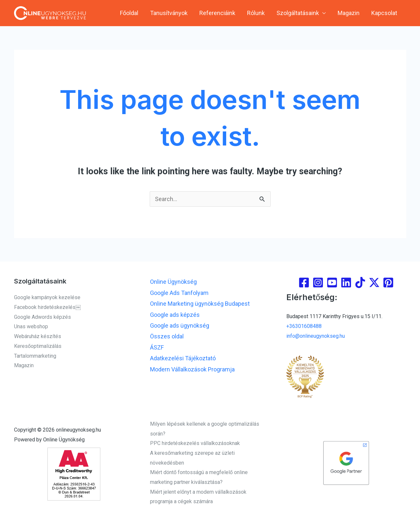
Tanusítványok (169, 13)
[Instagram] (318, 282)
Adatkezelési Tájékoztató (183, 358)
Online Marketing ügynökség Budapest (200, 304)
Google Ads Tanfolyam (179, 293)
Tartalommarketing (35, 356)
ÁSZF (157, 347)
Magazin (349, 13)
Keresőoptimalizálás (38, 346)
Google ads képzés (175, 315)
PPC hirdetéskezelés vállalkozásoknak (195, 443)
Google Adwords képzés (42, 317)
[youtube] (332, 282)
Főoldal (129, 13)
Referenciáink (217, 13)
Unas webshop (31, 326)
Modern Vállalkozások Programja (192, 369)
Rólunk (256, 13)
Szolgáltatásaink (298, 13)
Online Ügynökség (173, 282)
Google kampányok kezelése (47, 297)
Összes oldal (167, 336)
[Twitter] (374, 282)
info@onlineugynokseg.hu (316, 336)
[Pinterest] (388, 282)
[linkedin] (346, 282)
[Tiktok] (360, 282)
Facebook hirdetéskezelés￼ (47, 307)
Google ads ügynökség (180, 325)
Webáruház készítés (38, 336)
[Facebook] (304, 282)
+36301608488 (304, 326)
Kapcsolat (384, 13)
